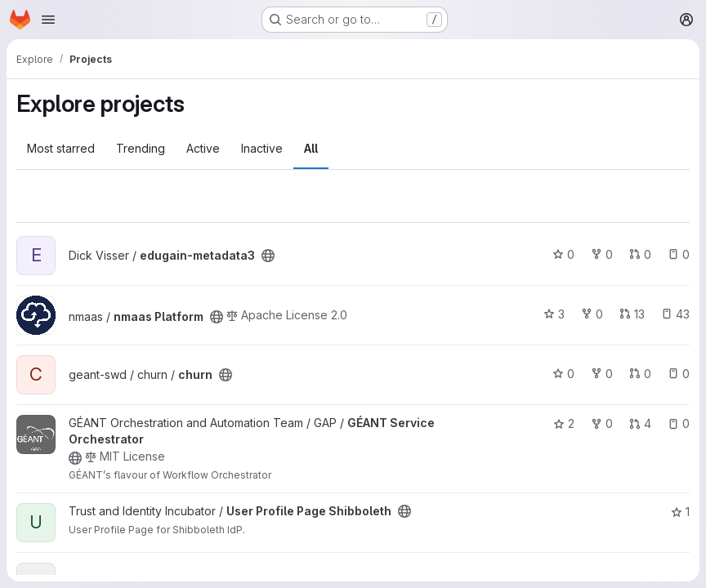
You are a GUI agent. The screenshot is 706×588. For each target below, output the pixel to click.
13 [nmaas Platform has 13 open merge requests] (632, 314)
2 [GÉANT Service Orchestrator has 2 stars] (564, 423)
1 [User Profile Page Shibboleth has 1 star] (680, 512)
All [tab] (311, 148)
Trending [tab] (141, 148)
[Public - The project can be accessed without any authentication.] (268, 256)
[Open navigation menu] (48, 20)
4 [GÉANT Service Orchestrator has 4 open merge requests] (640, 423)
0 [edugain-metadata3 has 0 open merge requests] (640, 254)
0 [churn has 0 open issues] (679, 374)
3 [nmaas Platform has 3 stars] (554, 314)
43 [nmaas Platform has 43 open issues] (675, 314)
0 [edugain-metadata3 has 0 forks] (602, 254)
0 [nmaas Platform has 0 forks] (592, 314)
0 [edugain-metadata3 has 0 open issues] (679, 254)
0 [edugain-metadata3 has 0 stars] (563, 254)
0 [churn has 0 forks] (602, 374)
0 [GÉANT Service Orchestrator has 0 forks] (602, 423)
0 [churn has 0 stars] (563, 374)
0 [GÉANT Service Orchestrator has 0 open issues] (679, 423)
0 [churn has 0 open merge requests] (640, 374)
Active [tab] (203, 148)
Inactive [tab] (262, 148)
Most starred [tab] (61, 148)
